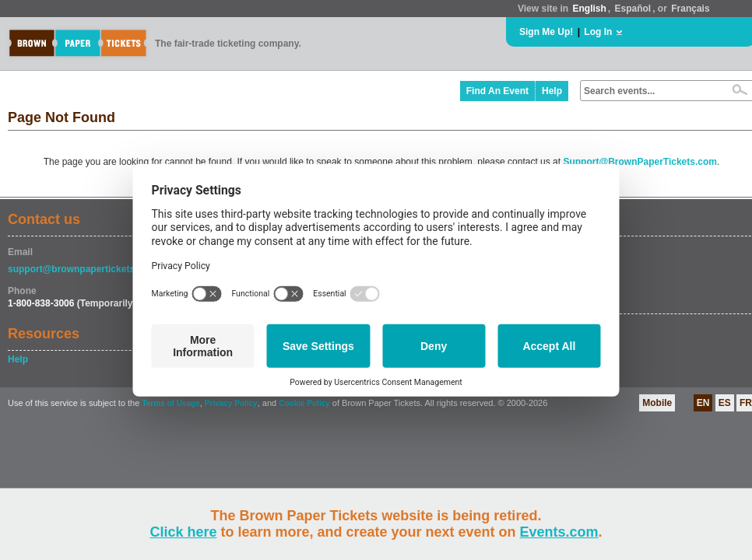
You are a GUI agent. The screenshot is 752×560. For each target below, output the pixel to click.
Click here (183, 532)
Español (633, 9)
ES (725, 403)
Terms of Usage (170, 403)
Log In (598, 32)
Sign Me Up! (546, 32)
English (589, 9)
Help (552, 91)
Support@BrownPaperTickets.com (640, 162)
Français (690, 9)
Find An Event (497, 91)
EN (703, 403)
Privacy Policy (231, 403)
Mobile (657, 403)
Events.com (559, 532)
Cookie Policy (304, 403)
